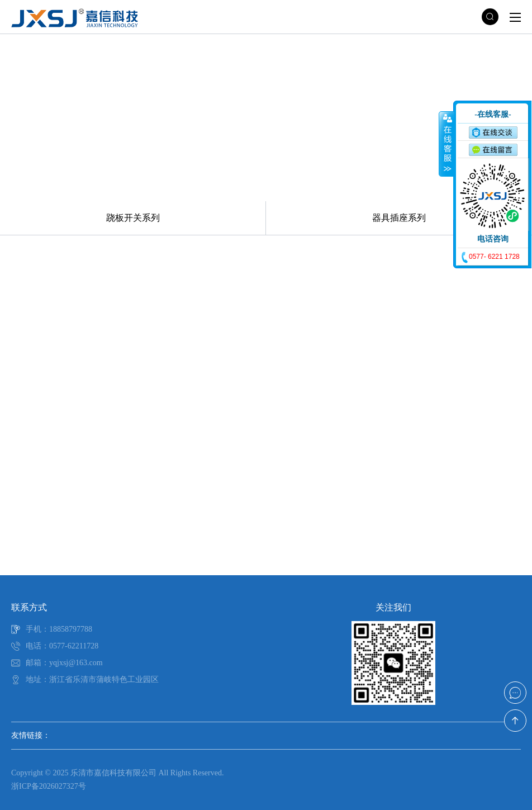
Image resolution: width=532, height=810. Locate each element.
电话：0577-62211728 (62, 646)
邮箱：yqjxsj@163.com (64, 663)
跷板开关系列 (133, 218)
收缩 (446, 144)
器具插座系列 (399, 218)
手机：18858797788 (59, 629)
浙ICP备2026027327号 (49, 786)
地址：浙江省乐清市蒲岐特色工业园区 (92, 679)
